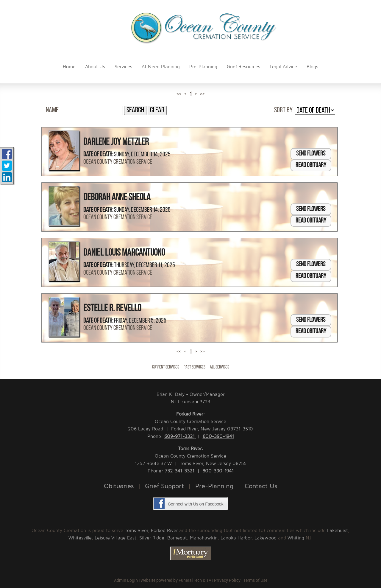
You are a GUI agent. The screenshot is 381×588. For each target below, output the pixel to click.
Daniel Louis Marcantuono (124, 253)
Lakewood (266, 538)
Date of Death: (98, 155)
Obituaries (119, 486)
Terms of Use (255, 580)
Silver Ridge (152, 538)
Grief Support (164, 486)
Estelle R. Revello (112, 309)
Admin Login (126, 580)
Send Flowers (311, 154)
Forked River (164, 531)
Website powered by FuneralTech (171, 580)
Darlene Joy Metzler (116, 142)
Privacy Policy (227, 580)
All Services (220, 367)
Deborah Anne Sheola (117, 198)
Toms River (136, 531)
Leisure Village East (115, 538)
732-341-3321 (179, 471)
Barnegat (177, 538)
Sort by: (284, 110)
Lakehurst (338, 531)
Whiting (296, 538)
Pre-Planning (214, 486)
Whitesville (80, 538)
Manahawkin (204, 538)
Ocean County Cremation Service (118, 162)
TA (209, 580)
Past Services (195, 367)
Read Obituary (311, 165)
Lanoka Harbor (236, 538)
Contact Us (261, 486)
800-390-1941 (218, 436)
